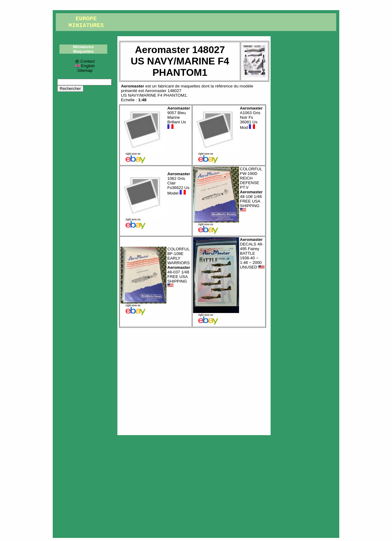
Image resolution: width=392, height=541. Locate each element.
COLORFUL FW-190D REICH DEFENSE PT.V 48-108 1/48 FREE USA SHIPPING (251, 189)
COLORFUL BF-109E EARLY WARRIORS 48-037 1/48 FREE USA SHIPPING (179, 267)
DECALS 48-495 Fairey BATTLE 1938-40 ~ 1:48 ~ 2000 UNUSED (252, 253)
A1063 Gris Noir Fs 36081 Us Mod (251, 118)
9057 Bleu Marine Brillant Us (179, 118)
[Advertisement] (194, 380)
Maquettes (83, 51)
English (85, 66)
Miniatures (83, 47)
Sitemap (85, 70)
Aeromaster (133, 86)
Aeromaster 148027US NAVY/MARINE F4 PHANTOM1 (154, 93)
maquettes (190, 86)
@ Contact (85, 61)
